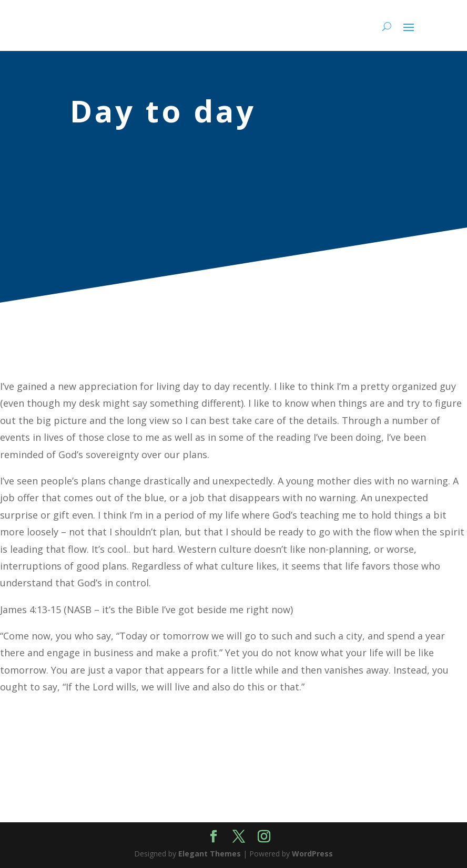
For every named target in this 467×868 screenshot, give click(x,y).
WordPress (312, 854)
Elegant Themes (210, 854)
